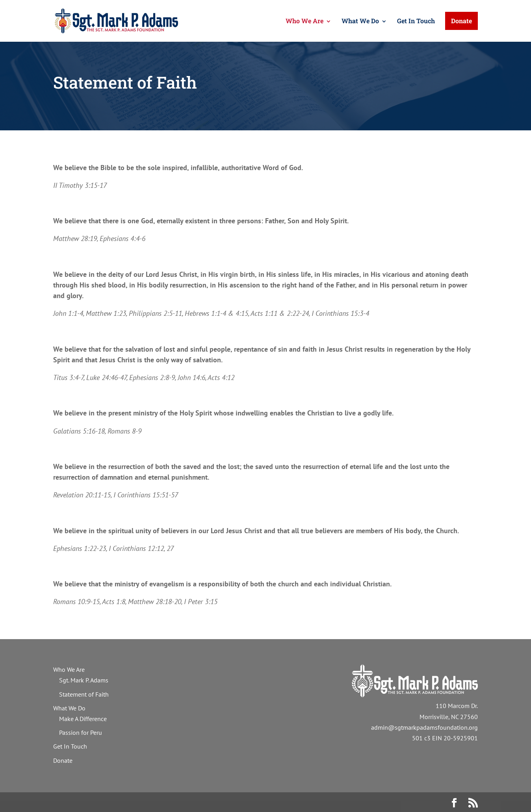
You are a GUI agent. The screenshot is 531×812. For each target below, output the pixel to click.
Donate (461, 21)
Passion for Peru (81, 732)
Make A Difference (83, 719)
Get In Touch (416, 21)
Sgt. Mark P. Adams (84, 680)
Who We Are (304, 21)
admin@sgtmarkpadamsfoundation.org (424, 727)
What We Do (360, 21)
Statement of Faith (84, 694)
